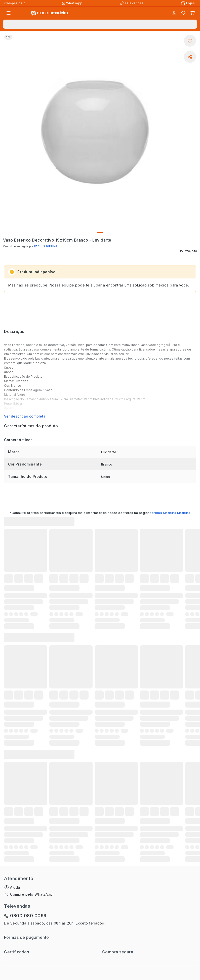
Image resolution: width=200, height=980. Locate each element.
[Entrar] (174, 13)
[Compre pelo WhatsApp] (73, 3)
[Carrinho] (192, 13)
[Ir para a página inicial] (49, 13)
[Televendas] (132, 3)
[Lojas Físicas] (188, 3)
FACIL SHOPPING (46, 246)
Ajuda (15, 887)
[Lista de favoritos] (183, 13)
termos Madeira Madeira (170, 513)
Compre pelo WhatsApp (31, 894)
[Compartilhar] (190, 57)
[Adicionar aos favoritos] (190, 41)
